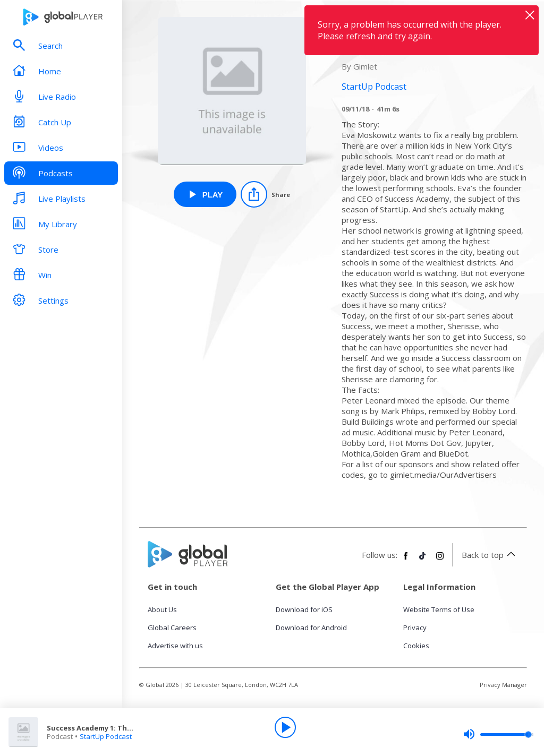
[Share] (265, 194)
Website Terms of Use (439, 609)
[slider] (498, 734)
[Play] (285, 727)
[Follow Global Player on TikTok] (423, 560)
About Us (162, 609)
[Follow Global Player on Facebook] (406, 560)
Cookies (416, 646)
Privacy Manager (503, 685)
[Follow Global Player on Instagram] (440, 560)
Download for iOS (304, 609)
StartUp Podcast (106, 736)
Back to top (490, 555)
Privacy (415, 628)
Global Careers (172, 628)
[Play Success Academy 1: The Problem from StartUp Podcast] (205, 194)
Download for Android (311, 628)
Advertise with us (175, 646)
